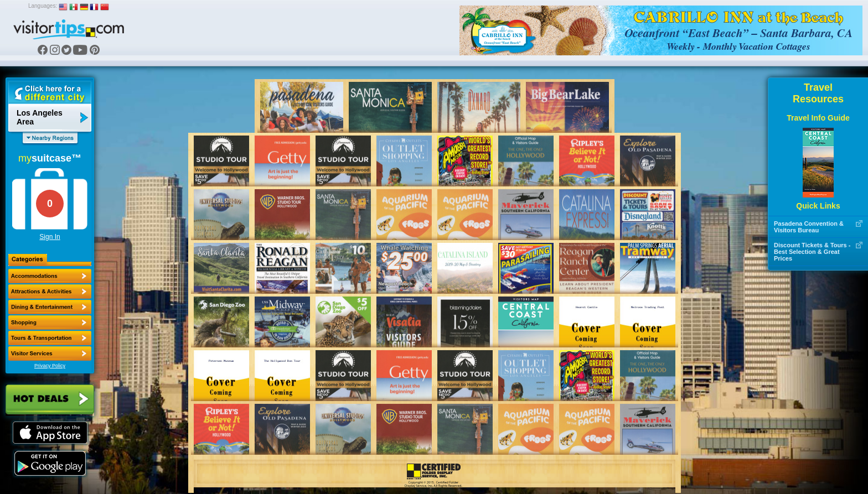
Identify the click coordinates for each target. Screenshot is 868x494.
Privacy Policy (50, 366)
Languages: (43, 6)
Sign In (50, 237)
